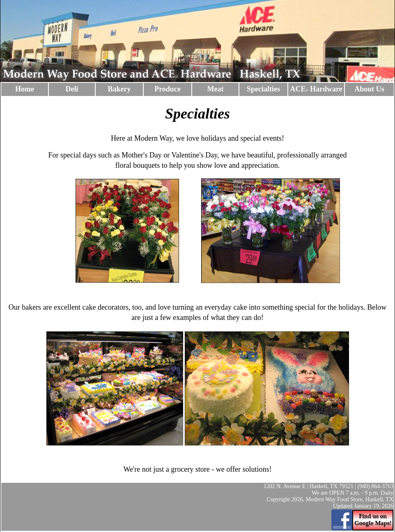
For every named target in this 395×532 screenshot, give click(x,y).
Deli (72, 89)
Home (25, 89)
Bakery (119, 89)
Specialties (263, 89)
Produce (168, 89)
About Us (369, 89)
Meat (216, 89)
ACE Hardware (316, 89)
